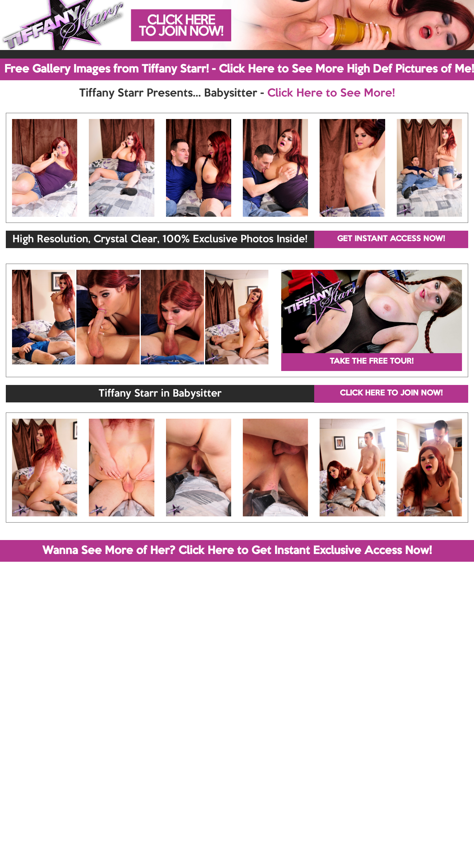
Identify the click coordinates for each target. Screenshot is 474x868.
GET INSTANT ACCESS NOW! (391, 239)
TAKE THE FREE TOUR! (372, 362)
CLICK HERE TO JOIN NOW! (391, 393)
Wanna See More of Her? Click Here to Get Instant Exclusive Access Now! (237, 551)
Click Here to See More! (331, 93)
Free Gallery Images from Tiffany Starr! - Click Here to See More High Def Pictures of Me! (239, 69)
